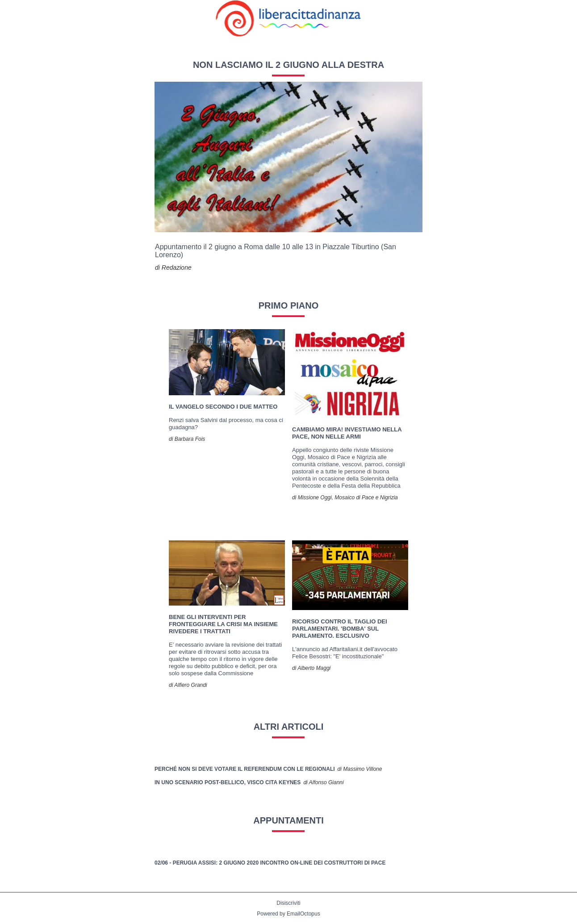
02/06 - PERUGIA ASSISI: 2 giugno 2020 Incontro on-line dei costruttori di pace (270, 863)
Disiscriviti (288, 903)
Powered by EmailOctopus (288, 914)
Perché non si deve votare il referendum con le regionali (245, 769)
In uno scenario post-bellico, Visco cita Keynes (228, 782)
